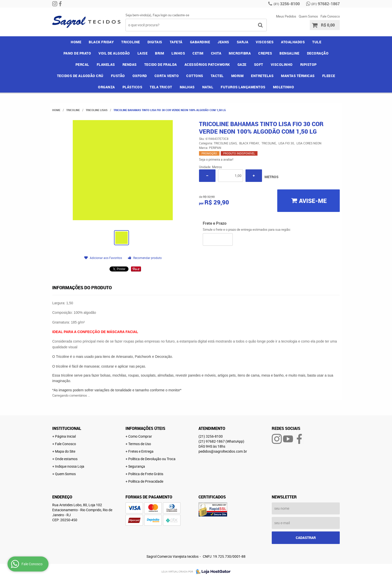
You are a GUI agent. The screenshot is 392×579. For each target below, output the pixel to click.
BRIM (159, 53)
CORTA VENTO (167, 76)
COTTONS (195, 76)
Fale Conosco (330, 16)
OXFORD (140, 76)
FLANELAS (106, 64)
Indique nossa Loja (70, 466)
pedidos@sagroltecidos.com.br (223, 451)
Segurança (137, 466)
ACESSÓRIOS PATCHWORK (207, 64)
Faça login (160, 15)
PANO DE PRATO (77, 53)
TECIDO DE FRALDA (161, 64)
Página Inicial (65, 436)
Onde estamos (66, 459)
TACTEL (217, 76)
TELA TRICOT (161, 87)
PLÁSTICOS (132, 87)
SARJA (243, 42)
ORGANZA (106, 87)
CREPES (265, 53)
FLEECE (329, 76)
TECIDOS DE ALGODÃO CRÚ (80, 76)
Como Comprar (140, 436)
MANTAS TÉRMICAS (298, 76)
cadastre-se (181, 15)
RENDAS (130, 64)
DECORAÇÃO (318, 53)
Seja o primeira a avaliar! (216, 159)
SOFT (259, 64)
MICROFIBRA (240, 53)
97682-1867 (325, 4)
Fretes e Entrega (141, 451)
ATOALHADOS (293, 42)
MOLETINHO (284, 87)
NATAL (208, 87)
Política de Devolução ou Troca (152, 459)
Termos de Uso (140, 444)
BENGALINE (289, 53)
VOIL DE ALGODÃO (114, 53)
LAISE (143, 53)
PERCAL (82, 64)
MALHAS (187, 87)
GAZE (242, 64)
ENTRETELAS (262, 76)
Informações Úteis (145, 428)
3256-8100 (287, 4)
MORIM (237, 76)
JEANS (223, 42)
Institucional (67, 428)
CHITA (216, 53)
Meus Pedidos (286, 16)
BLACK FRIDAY (101, 42)
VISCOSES (265, 42)
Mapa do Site (65, 451)
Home (76, 42)
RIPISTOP (308, 64)
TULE (317, 42)
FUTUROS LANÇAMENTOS (243, 87)
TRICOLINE (131, 42)
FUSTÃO (118, 76)
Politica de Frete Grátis (146, 474)
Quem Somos (308, 16)
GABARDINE (200, 42)
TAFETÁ (176, 42)
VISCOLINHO (282, 64)
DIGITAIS (155, 42)
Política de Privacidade (146, 481)
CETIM (198, 53)
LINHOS (178, 53)
